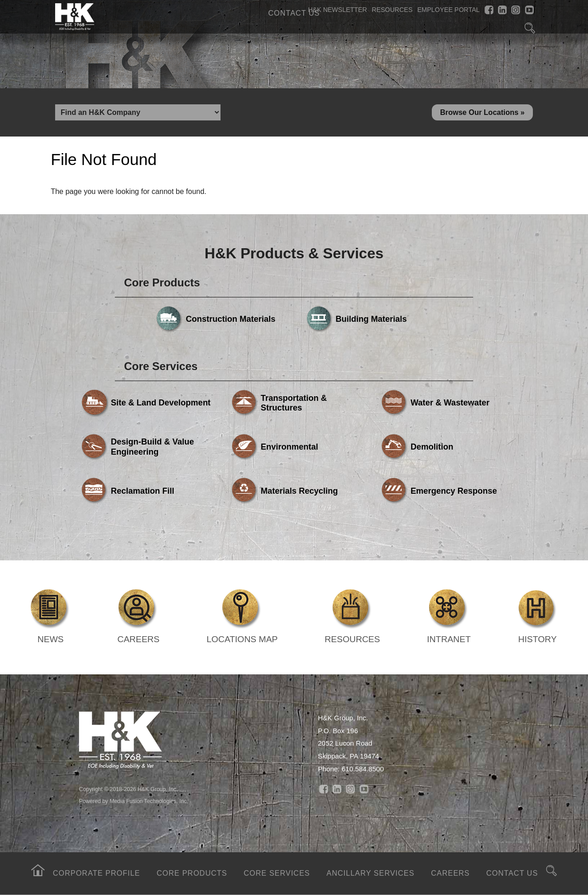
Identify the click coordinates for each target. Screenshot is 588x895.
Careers (450, 873)
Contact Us (294, 13)
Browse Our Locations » (482, 112)
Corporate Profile (96, 873)
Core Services (277, 873)
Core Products (192, 873)
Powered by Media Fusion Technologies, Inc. (134, 801)
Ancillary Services (370, 873)
